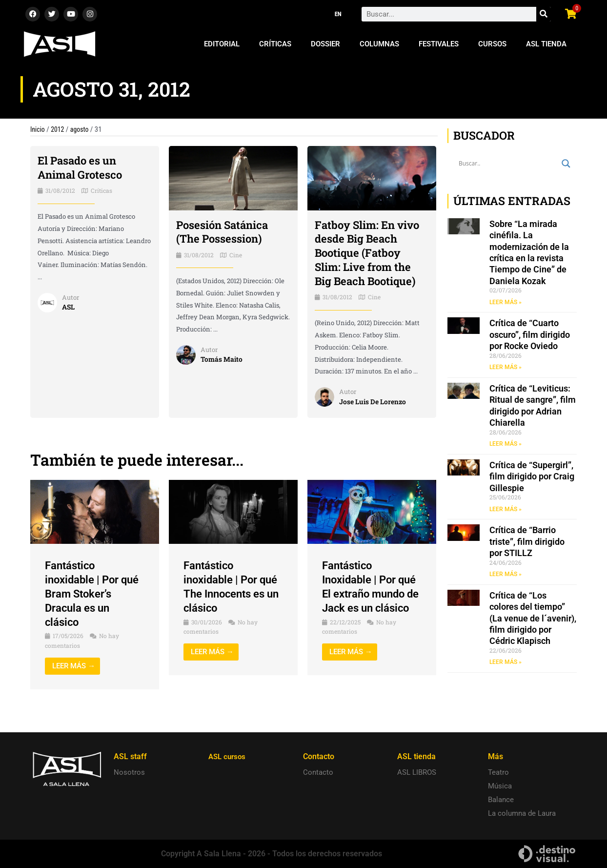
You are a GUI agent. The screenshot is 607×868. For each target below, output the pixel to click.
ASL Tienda (546, 44)
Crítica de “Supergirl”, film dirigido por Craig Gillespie (532, 478)
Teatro (498, 773)
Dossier (325, 44)
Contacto (318, 773)
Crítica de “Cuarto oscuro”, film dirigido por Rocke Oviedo (530, 335)
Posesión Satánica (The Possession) (226, 232)
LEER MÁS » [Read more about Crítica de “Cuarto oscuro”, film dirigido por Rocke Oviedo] (506, 368)
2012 (60, 129)
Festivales (439, 44)
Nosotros (129, 773)
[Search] (544, 14)
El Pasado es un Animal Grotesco (84, 167)
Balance (501, 800)
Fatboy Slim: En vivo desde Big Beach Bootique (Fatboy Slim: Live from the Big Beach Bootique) (368, 260)
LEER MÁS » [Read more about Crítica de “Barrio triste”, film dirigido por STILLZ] (506, 576)
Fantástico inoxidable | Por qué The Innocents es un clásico (232, 600)
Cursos (492, 44)
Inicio (38, 129)
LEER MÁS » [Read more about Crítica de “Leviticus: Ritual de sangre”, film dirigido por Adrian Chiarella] (506, 445)
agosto (83, 129)
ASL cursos (228, 757)
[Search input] (508, 164)
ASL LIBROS (417, 773)
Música (500, 786)
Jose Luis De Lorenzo (376, 415)
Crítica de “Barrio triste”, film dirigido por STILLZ (527, 543)
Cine (236, 255)
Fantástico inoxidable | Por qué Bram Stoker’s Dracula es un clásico (93, 608)
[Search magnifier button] (566, 164)
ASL (69, 307)
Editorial (222, 44)
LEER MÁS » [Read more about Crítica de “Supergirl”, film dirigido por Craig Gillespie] (506, 511)
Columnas (379, 44)
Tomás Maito (223, 359)
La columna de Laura (522, 814)
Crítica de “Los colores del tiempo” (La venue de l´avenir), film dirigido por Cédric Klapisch (533, 621)
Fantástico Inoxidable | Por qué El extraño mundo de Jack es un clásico (370, 608)
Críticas (275, 44)
